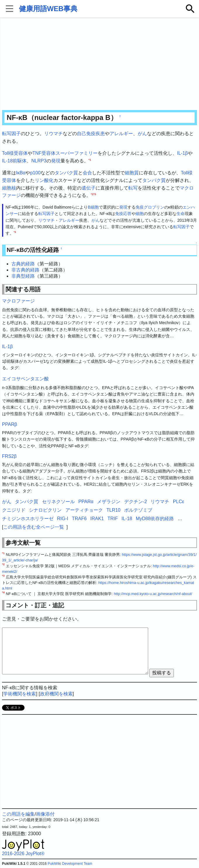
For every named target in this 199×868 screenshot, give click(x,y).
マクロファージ (18, 301)
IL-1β (182, 153)
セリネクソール (58, 502)
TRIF (113, 519)
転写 (133, 188)
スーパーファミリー (77, 153)
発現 (56, 161)
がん (142, 134)
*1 (90, 159)
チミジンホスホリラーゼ (28, 519)
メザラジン (109, 502)
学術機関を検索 (20, 694)
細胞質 (132, 173)
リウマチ (53, 134)
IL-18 (7, 161)
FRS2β (9, 456)
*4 (15, 232)
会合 (87, 173)
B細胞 (93, 207)
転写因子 (11, 134)
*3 (95, 194)
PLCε (179, 502)
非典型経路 (23, 276)
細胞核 (9, 188)
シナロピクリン (45, 510)
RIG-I (63, 519)
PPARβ (10, 424)
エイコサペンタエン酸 (25, 379)
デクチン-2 (136, 502)
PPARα (86, 502)
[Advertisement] (99, 64)
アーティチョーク (84, 510)
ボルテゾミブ (138, 510)
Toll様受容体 (15, 153)
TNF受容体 (44, 153)
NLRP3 (39, 161)
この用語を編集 (18, 814)
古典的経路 (23, 264)
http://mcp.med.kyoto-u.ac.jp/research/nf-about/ (153, 594)
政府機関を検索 (56, 694)
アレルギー (121, 134)
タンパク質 (66, 173)
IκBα (21, 173)
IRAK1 (97, 519)
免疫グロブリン (150, 207)
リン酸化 (44, 180)
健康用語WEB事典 (48, 9)
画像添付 (45, 814)
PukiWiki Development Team (70, 864)
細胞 (140, 214)
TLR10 (113, 510)
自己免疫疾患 (91, 134)
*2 (92, 194)
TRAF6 (79, 519)
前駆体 (20, 161)
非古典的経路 (25, 270)
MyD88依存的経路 (155, 519)
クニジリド (14, 510)
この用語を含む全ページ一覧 (34, 527)
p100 (35, 173)
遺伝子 (89, 188)
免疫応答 (123, 214)
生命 (181, 214)
